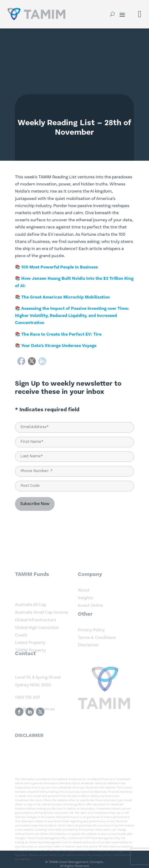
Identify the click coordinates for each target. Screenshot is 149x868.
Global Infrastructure (35, 640)
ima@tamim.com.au (35, 724)
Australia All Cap (31, 625)
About (84, 599)
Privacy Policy (91, 639)
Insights (85, 607)
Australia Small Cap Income (42, 633)
